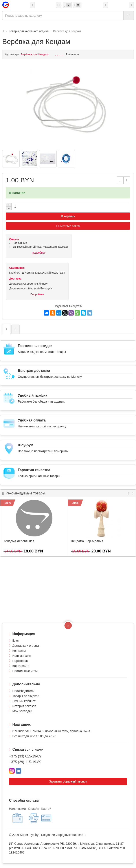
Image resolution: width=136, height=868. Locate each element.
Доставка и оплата (26, 646)
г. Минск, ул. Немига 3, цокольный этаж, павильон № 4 (51, 731)
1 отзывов (72, 54)
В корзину (68, 216)
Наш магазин (22, 656)
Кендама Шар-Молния (87, 541)
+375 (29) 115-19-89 (25, 762)
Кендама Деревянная (19, 541)
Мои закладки (22, 711)
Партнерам (20, 661)
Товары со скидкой (26, 696)
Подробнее (39, 253)
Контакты (19, 651)
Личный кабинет (24, 701)
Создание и (50, 835)
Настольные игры (25, 671)
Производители (23, 691)
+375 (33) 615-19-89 (25, 756)
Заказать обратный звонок (68, 781)
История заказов (24, 706)
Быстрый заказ (68, 226)
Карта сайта (21, 666)
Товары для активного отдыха (29, 31)
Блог (16, 641)
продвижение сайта (72, 835)
